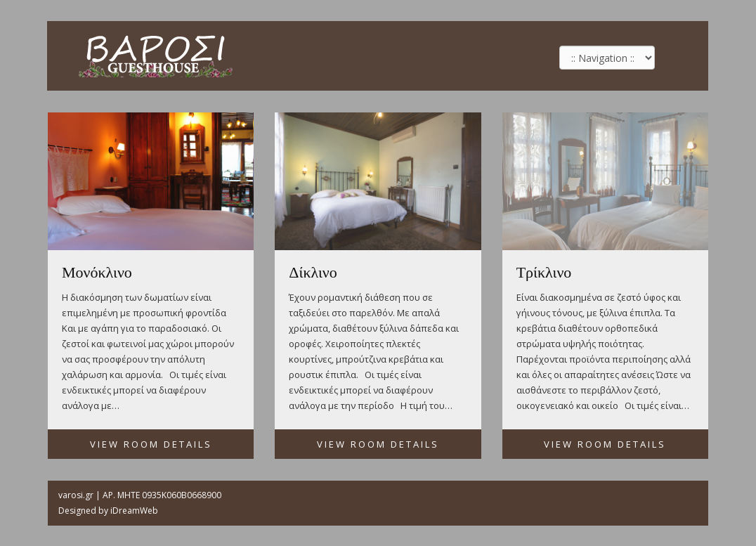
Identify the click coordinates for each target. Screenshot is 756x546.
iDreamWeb (134, 511)
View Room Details (151, 444)
